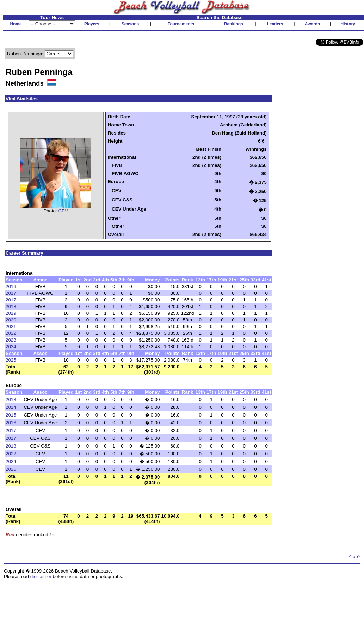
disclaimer (41, 577)
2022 (11, 333)
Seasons (130, 24)
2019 (11, 313)
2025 (11, 360)
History (348, 24)
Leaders (275, 24)
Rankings (234, 24)
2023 (11, 340)
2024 (11, 347)
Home (16, 24)
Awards (312, 24)
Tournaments (181, 24)
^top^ (355, 557)
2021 (11, 327)
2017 (11, 293)
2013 (11, 399)
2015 (11, 415)
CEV (63, 211)
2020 (11, 320)
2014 (11, 407)
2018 (11, 307)
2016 (11, 286)
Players (92, 24)
